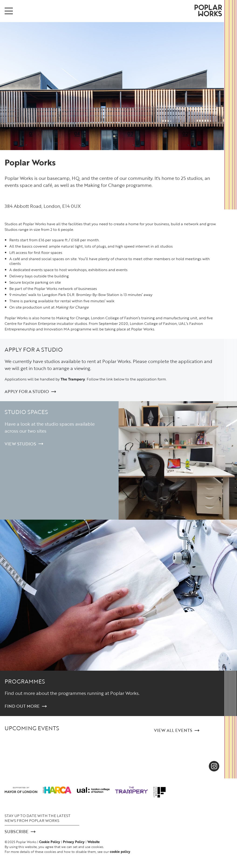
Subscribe (20, 832)
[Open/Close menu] (9, 11)
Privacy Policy (74, 842)
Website (94, 842)
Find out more (26, 706)
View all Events (177, 730)
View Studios (24, 444)
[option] (112, 86)
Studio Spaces (26, 412)
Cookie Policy (50, 842)
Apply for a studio (34, 349)
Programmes (25, 681)
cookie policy (120, 852)
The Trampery (73, 379)
